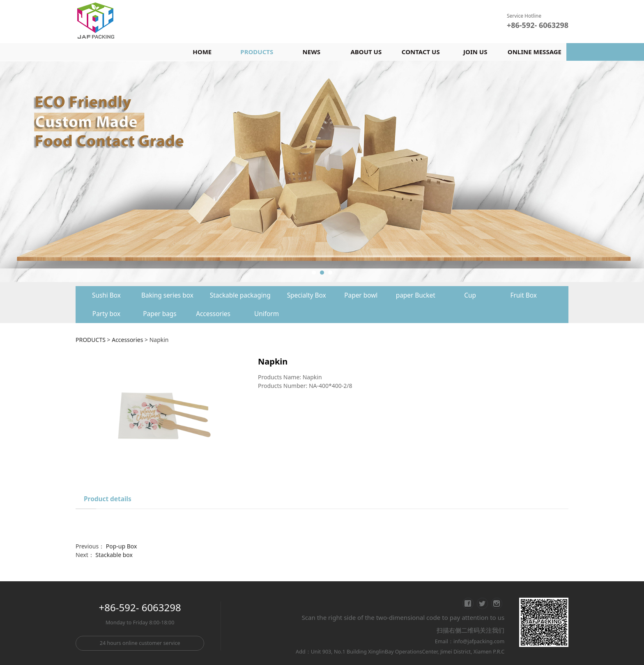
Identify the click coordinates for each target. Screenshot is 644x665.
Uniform (267, 314)
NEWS (312, 52)
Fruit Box (523, 295)
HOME (202, 52)
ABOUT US (366, 52)
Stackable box (114, 555)
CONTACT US (421, 52)
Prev (93, 172)
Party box (106, 314)
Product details (108, 499)
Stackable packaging (240, 295)
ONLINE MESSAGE (535, 52)
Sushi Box (106, 295)
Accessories (213, 314)
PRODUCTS (257, 52)
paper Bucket (416, 295)
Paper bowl (361, 295)
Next (563, 172)
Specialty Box (307, 295)
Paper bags (160, 314)
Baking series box (167, 295)
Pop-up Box (122, 546)
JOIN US (475, 52)
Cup (470, 295)
